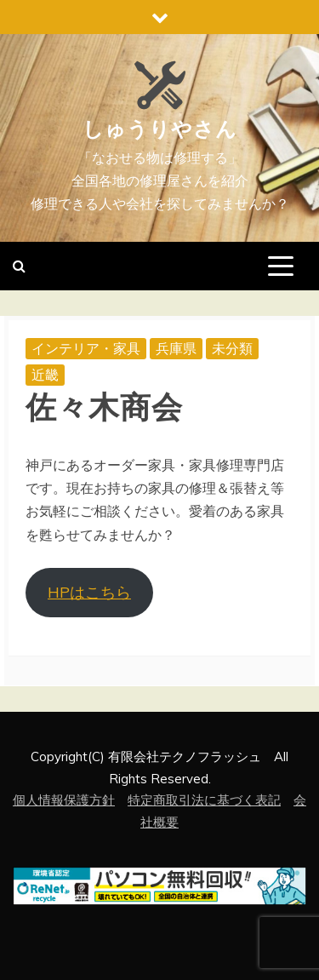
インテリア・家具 (86, 348)
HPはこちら (89, 592)
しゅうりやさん (160, 129)
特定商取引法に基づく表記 (204, 800)
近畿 (45, 375)
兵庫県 (176, 348)
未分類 (232, 348)
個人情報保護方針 (64, 800)
